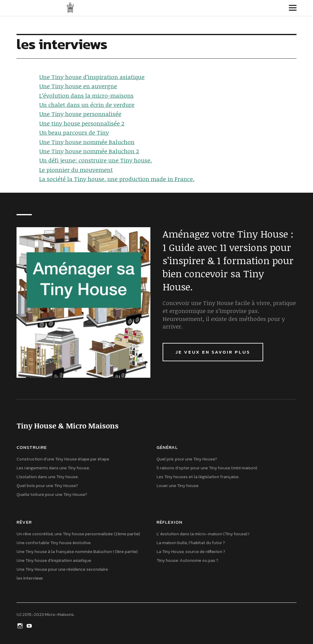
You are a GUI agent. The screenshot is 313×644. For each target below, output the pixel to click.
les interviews (30, 578)
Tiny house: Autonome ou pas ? (187, 560)
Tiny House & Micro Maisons (70, 8)
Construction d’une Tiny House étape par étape (63, 459)
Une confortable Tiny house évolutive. (54, 543)
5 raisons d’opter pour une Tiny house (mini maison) (207, 468)
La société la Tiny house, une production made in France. (117, 179)
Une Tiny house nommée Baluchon (87, 142)
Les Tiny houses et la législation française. (198, 477)
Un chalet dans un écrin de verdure (87, 105)
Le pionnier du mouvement (76, 170)
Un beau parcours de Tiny (74, 133)
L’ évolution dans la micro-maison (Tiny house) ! (203, 534)
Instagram (20, 625)
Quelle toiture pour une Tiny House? (52, 495)
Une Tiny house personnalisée (80, 114)
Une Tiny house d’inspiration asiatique (92, 77)
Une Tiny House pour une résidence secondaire (62, 569)
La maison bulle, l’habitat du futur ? (191, 543)
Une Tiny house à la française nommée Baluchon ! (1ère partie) (77, 552)
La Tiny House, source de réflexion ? (191, 552)
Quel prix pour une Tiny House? (187, 459)
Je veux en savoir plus (213, 352)
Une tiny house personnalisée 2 (82, 123)
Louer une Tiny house (177, 486)
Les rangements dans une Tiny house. (53, 468)
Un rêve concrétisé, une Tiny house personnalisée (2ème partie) (78, 534)
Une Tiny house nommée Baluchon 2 (89, 151)
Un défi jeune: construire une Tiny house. (96, 160)
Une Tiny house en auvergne (78, 86)
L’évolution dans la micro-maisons (86, 96)
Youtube (30, 625)
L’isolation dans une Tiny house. (48, 477)
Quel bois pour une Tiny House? (47, 486)
